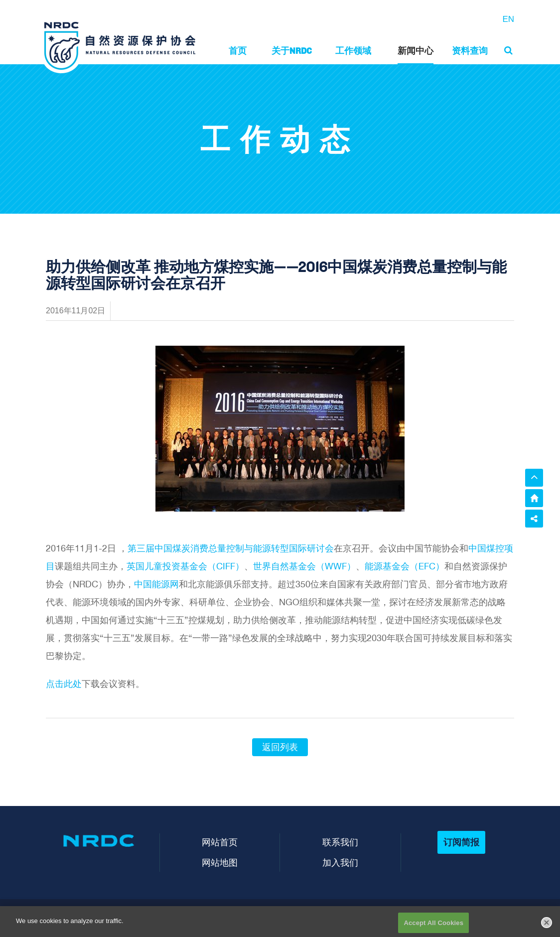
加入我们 (340, 863)
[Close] (547, 926)
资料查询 (470, 51)
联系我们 (340, 842)
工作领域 (353, 51)
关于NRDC (292, 51)
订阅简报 (461, 842)
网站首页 (220, 842)
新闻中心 (416, 51)
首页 (238, 51)
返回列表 (280, 747)
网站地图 (220, 863)
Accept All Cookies (433, 926)
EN (508, 19)
